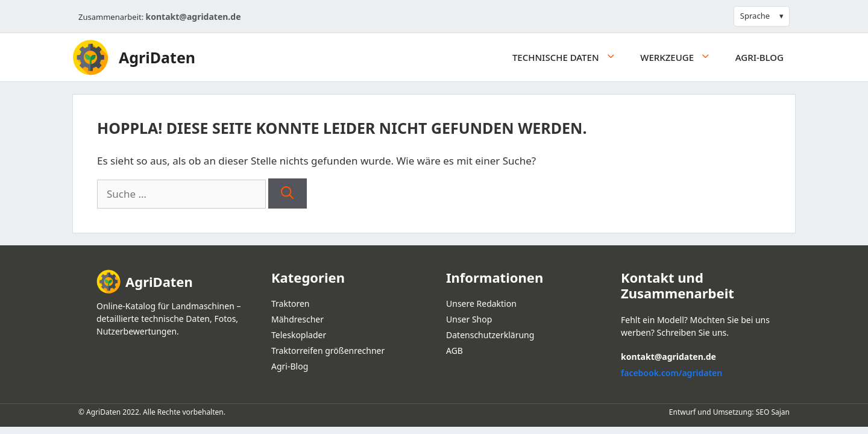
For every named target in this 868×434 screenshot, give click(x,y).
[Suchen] (287, 193)
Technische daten (570, 57)
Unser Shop (469, 319)
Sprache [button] (755, 16)
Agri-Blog (759, 57)
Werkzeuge (681, 57)
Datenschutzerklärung (490, 335)
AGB (454, 351)
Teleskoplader (299, 335)
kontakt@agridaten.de (193, 17)
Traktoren (291, 303)
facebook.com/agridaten (671, 373)
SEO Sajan (773, 412)
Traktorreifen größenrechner (328, 351)
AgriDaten (157, 57)
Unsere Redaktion (481, 303)
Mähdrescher (297, 319)
